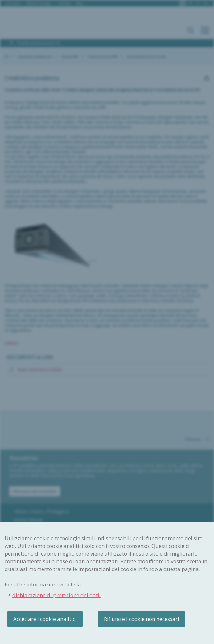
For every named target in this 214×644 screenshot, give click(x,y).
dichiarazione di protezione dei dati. (56, 595)
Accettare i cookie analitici (45, 619)
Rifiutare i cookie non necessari (142, 619)
